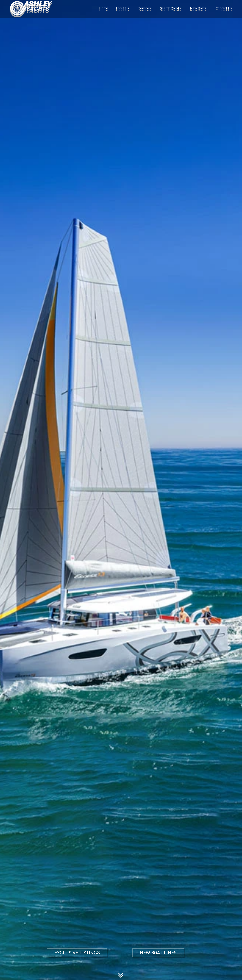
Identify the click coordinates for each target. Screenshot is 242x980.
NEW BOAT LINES (158, 953)
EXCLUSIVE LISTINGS (77, 953)
